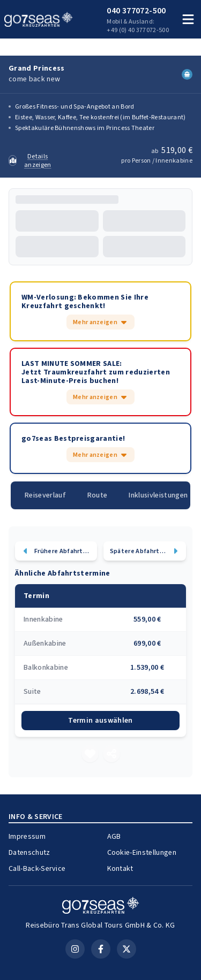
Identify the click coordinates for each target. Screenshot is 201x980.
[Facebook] (101, 940)
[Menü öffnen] (188, 19)
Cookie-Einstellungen (144, 861)
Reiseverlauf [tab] (47, 504)
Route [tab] (100, 504)
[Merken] (90, 762)
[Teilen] (111, 762)
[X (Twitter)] (126, 940)
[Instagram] (75, 940)
